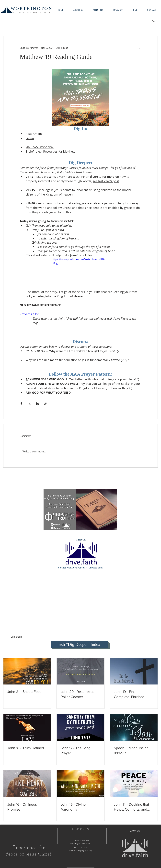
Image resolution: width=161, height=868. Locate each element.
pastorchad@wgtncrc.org (80, 851)
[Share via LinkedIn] (37, 404)
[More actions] (139, 48)
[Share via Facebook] (21, 404)
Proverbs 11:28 (30, 314)
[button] (78, 10)
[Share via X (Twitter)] (29, 404)
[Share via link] (45, 404)
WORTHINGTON (32, 9)
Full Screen (16, 637)
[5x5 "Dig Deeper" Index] (79, 644)
